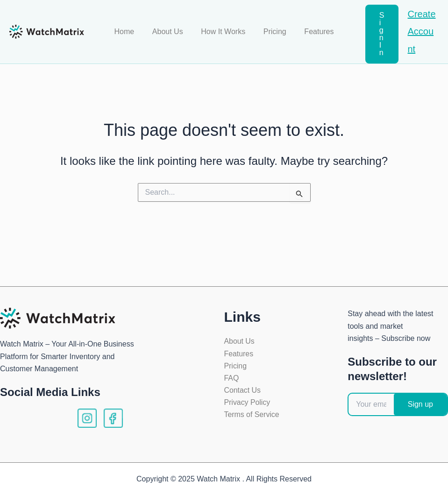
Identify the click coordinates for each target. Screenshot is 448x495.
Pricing (272, 32)
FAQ (232, 378)
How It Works (223, 32)
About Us (171, 32)
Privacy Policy (248, 403)
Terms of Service (252, 415)
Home (131, 32)
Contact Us (243, 391)
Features (313, 32)
